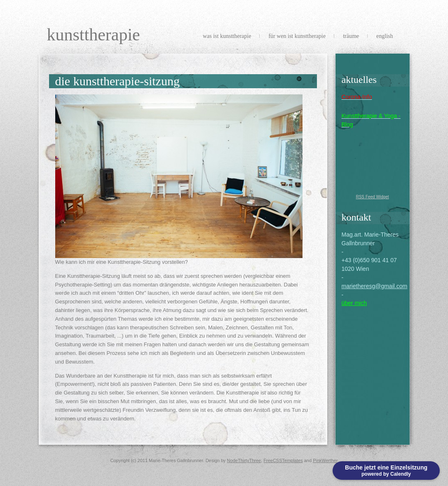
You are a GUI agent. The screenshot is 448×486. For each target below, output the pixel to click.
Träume (351, 36)
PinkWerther (325, 460)
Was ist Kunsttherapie (227, 36)
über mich (354, 303)
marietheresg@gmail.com (375, 286)
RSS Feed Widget (372, 197)
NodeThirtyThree (244, 460)
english (385, 36)
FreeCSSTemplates (283, 460)
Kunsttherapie (94, 35)
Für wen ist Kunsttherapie (297, 36)
